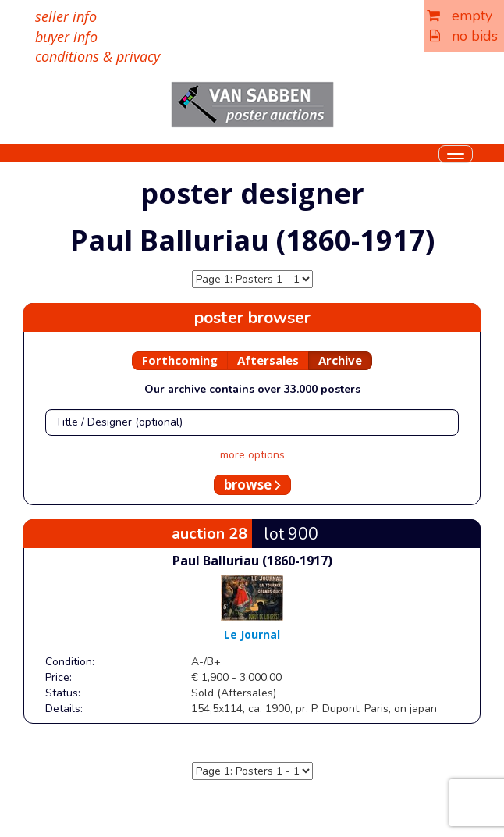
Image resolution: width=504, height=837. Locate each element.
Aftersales (268, 360)
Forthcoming (180, 360)
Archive (340, 360)
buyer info (66, 37)
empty (460, 16)
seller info (66, 16)
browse (252, 484)
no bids (464, 36)
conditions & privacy (98, 56)
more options (252, 455)
